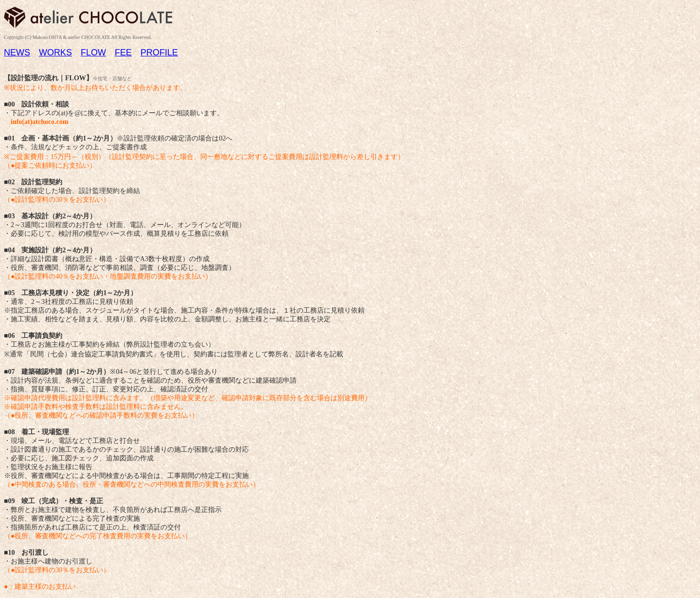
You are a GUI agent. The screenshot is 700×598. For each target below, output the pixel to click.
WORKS (55, 53)
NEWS (17, 53)
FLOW (93, 53)
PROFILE (159, 53)
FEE (123, 53)
